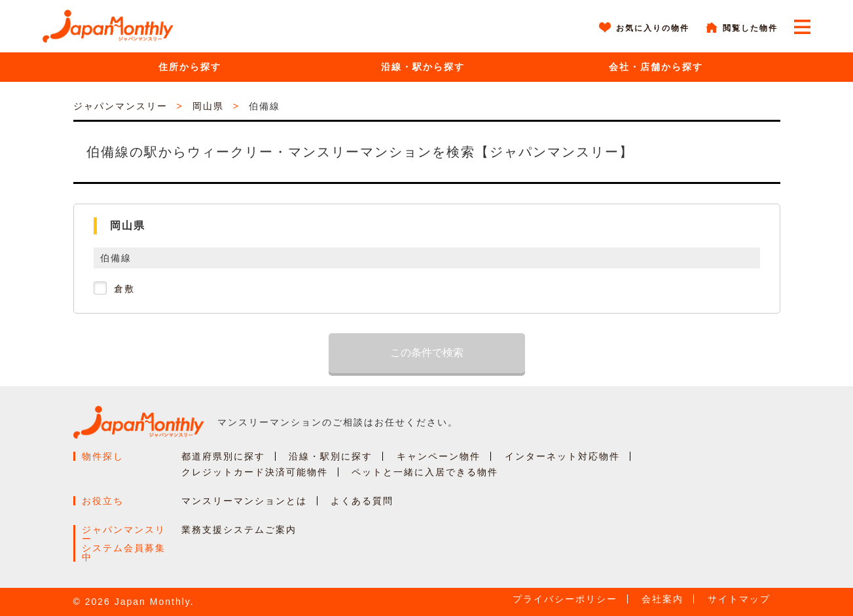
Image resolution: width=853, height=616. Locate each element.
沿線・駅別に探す (331, 456)
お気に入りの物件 (653, 28)
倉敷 (124, 289)
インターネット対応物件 (562, 456)
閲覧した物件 (750, 28)
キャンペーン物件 (439, 456)
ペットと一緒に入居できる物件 (425, 472)
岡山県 (208, 106)
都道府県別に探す (223, 456)
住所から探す (190, 67)
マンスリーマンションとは (244, 501)
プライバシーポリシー (565, 599)
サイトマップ (739, 599)
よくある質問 (362, 501)
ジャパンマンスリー (120, 106)
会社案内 (662, 599)
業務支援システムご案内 (239, 530)
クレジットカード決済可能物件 (255, 472)
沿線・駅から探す (423, 67)
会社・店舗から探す (656, 67)
